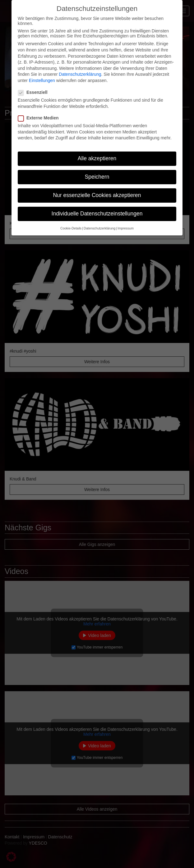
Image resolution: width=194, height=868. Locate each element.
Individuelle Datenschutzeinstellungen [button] (97, 214)
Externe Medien (40, 118)
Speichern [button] (97, 177)
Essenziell (35, 92)
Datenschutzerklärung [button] (99, 228)
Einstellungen (42, 80)
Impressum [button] (126, 228)
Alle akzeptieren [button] (97, 158)
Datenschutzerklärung (80, 74)
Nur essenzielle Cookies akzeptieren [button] (97, 195)
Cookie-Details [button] (71, 228)
